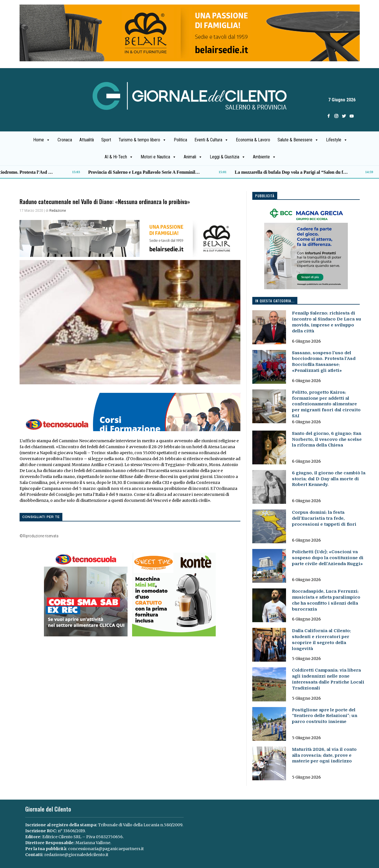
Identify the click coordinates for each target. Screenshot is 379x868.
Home (42, 140)
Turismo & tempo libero (142, 140)
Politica (180, 140)
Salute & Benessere (298, 140)
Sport (106, 140)
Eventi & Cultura (211, 140)
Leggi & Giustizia (228, 157)
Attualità (87, 140)
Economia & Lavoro (253, 140)
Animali (193, 157)
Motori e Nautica (158, 157)
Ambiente (264, 157)
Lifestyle (337, 140)
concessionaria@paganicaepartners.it (106, 849)
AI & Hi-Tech (119, 157)
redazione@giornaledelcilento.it (76, 855)
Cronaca (65, 140)
